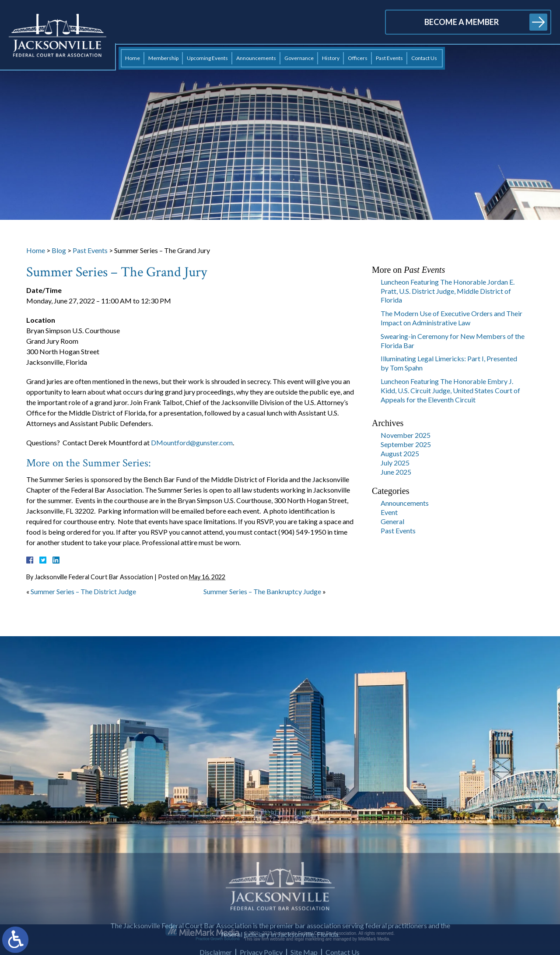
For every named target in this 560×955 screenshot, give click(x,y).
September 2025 (406, 444)
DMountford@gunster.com (192, 442)
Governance (299, 58)
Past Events (389, 58)
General (392, 521)
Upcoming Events (207, 58)
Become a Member (462, 22)
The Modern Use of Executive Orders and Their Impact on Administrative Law (451, 318)
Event (389, 512)
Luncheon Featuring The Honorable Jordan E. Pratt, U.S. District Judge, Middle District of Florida (448, 291)
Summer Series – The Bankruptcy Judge (262, 591)
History (331, 58)
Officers (358, 58)
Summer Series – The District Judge (83, 591)
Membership (163, 58)
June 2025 (396, 472)
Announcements (256, 58)
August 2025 (400, 453)
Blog (59, 250)
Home (133, 58)
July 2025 (395, 463)
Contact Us (424, 58)
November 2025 (406, 435)
